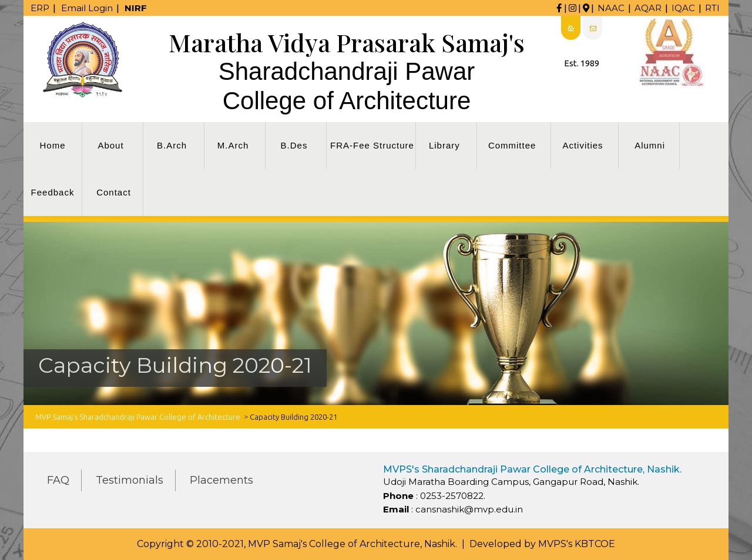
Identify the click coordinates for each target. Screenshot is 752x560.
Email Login (87, 8)
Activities (583, 145)
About (110, 145)
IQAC (683, 8)
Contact (114, 192)
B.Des (294, 145)
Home (52, 145)
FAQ (58, 480)
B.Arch (172, 145)
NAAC (611, 8)
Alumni (650, 145)
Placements (221, 480)
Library (444, 145)
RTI (712, 8)
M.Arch (233, 145)
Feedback (53, 192)
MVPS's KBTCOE (577, 544)
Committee (512, 145)
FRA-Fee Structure (372, 145)
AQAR (648, 8)
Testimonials (130, 480)
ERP (40, 8)
